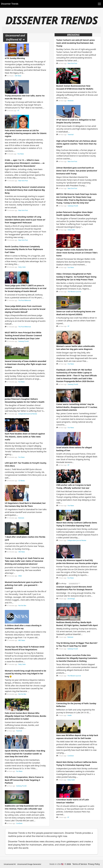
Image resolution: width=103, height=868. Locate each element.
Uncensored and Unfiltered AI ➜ (15, 37)
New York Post (23, 181)
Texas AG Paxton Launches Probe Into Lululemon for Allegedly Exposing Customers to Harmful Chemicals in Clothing (77, 658)
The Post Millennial (25, 300)
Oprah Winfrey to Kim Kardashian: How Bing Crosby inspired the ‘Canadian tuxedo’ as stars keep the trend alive (25, 754)
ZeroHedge (71, 599)
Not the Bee (22, 606)
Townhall (19, 731)
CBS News (18, 76)
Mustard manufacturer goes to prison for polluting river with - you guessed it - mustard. (24, 585)
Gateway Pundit (24, 341)
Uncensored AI (10, 864)
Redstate (21, 518)
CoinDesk (19, 823)
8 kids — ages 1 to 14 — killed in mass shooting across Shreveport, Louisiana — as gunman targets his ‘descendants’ (25, 163)
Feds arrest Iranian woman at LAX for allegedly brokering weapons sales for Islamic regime (26, 133)
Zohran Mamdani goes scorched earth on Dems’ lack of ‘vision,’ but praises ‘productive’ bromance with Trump (77, 171)
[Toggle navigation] (99, 4)
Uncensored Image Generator (29, 864)
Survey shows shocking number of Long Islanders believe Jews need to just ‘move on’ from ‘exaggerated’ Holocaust (25, 220)
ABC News (22, 640)
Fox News (21, 154)
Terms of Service (80, 864)
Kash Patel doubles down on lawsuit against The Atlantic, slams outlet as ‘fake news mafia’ (25, 437)
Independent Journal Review (28, 414)
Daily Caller (22, 267)
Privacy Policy (94, 864)
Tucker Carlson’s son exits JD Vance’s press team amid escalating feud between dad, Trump (76, 43)
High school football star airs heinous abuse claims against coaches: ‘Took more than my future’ (76, 144)
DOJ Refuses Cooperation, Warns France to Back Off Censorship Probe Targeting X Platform (24, 780)
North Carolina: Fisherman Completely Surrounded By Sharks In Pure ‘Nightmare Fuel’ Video (24, 249)
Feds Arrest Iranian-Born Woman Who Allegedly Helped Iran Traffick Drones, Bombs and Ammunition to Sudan (25, 716)
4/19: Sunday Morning (15, 58)
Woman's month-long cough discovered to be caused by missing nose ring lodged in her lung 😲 (25, 674)
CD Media (22, 481)
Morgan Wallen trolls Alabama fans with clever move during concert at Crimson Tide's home (77, 253)
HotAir (70, 715)
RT (18, 111)
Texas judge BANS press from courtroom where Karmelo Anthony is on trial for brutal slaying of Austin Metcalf (25, 309)
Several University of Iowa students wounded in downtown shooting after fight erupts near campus (26, 364)
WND (20, 576)
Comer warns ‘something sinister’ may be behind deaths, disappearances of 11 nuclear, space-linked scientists (77, 407)
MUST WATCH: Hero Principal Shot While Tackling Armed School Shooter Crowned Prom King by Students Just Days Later (23, 335)
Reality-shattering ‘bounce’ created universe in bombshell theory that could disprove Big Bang (25, 190)
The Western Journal (74, 292)
